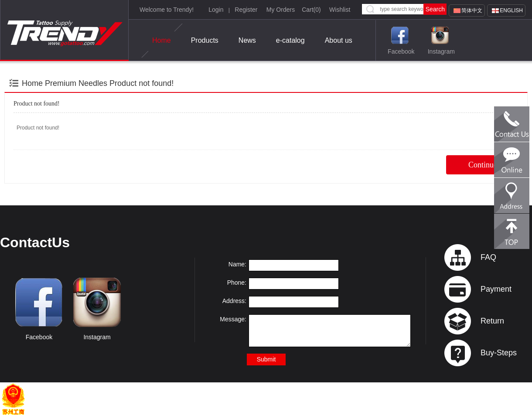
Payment (496, 289)
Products (205, 40)
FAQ (488, 257)
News (247, 40)
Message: (233, 319)
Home (162, 41)
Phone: (237, 283)
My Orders (281, 10)
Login (216, 10)
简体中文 (472, 10)
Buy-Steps (499, 353)
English (511, 10)
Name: (237, 264)
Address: (234, 301)
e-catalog (290, 40)
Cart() (311, 10)
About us (339, 40)
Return (492, 321)
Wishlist (340, 10)
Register (246, 10)
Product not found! (142, 83)
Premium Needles (76, 83)
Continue (483, 165)
